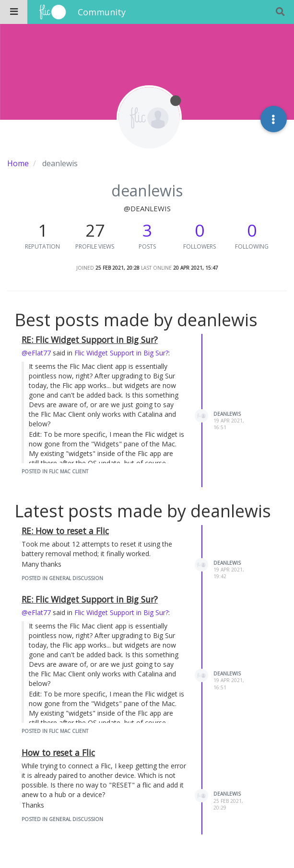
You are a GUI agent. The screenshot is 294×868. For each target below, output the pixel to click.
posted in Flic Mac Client (55, 471)
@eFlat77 (36, 353)
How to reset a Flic (58, 753)
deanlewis (227, 414)
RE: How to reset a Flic (65, 531)
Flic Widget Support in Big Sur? (121, 353)
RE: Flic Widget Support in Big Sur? (90, 340)
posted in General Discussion (62, 578)
